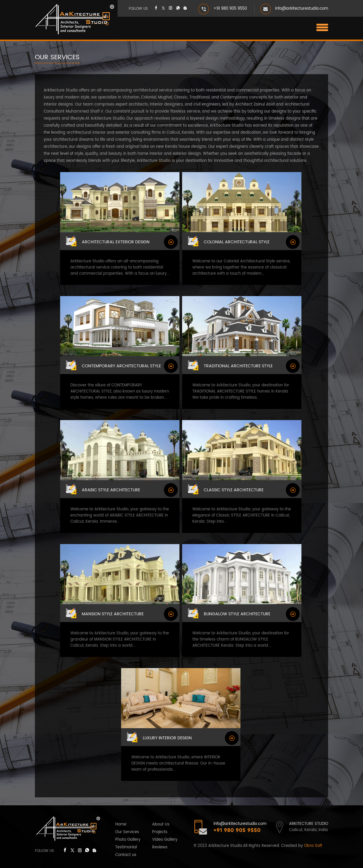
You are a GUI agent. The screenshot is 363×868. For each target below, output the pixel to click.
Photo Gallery (128, 840)
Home (121, 824)
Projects (160, 832)
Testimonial (126, 847)
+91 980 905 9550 (230, 9)
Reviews (160, 847)
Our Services (127, 832)
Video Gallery (165, 840)
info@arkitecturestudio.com (302, 9)
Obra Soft (313, 846)
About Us (161, 824)
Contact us (126, 855)
